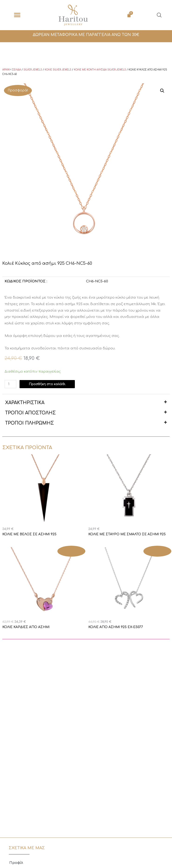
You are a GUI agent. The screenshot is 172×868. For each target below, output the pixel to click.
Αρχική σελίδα (12, 70)
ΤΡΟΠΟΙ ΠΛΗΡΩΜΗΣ (30, 423)
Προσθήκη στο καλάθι (47, 384)
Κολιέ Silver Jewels (58, 70)
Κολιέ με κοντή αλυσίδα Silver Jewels (100, 70)
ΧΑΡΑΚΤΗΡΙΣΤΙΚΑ (25, 403)
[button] (17, 15)
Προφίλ (16, 863)
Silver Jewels (33, 70)
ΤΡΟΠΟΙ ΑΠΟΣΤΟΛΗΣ (30, 413)
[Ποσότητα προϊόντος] (10, 384)
